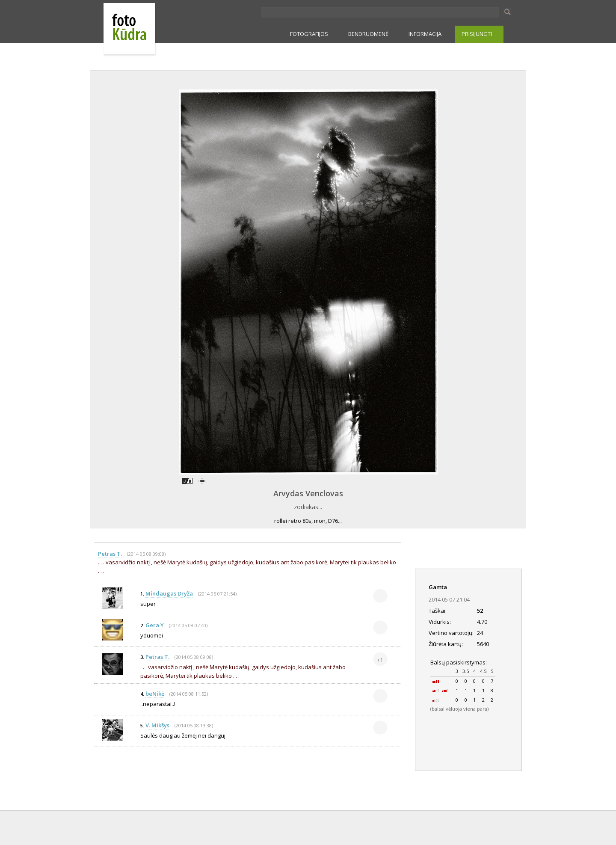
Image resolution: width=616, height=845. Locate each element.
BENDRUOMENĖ (368, 34)
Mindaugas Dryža (169, 593)
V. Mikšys (157, 725)
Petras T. (110, 554)
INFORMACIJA (425, 34)
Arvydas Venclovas (308, 493)
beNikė (155, 694)
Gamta (438, 587)
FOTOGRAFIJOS (309, 34)
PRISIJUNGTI (477, 34)
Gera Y (155, 625)
